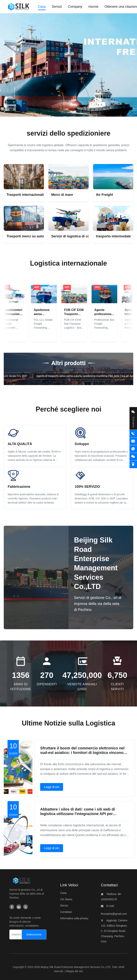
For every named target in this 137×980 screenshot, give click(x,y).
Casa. (64, 893)
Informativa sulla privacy (74, 918)
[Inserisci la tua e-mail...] (17, 934)
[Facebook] (12, 907)
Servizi (64, 906)
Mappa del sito (75, 971)
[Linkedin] (19, 907)
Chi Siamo (66, 899)
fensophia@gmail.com (114, 914)
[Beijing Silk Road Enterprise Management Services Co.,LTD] (22, 881)
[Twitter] (26, 907)
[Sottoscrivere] (34, 934)
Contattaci (66, 912)
